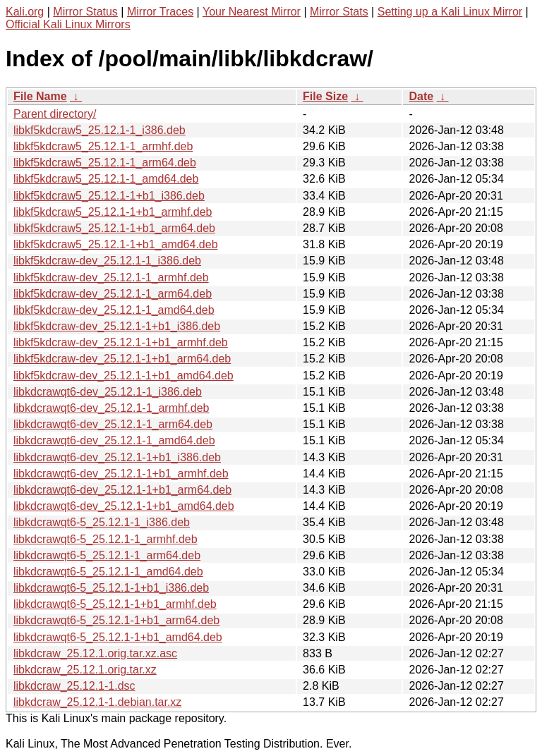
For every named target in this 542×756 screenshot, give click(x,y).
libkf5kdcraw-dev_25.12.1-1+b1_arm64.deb (122, 359)
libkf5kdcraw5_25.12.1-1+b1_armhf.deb (113, 212)
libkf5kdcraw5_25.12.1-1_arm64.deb (105, 163)
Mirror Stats (339, 12)
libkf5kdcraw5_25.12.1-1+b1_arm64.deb (114, 228)
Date (421, 96)
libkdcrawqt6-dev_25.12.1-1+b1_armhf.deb (121, 474)
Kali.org (25, 12)
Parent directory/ (55, 114)
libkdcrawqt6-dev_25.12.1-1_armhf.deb (112, 408)
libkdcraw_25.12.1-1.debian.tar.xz (97, 702)
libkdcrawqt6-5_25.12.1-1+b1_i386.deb (111, 588)
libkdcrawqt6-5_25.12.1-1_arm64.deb (107, 555)
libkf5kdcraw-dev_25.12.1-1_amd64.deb (114, 310)
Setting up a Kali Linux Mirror (450, 12)
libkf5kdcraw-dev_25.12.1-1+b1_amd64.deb (124, 376)
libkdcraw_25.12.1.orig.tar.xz (85, 670)
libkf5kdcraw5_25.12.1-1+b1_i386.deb (109, 196)
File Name (40, 96)
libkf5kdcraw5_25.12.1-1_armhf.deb (103, 146)
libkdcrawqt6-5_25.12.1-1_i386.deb (102, 522)
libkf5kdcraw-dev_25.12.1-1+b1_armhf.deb (121, 342)
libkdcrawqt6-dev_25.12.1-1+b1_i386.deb (117, 457)
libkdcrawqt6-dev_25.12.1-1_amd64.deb (114, 440)
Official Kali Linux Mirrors (68, 24)
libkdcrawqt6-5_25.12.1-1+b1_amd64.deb (118, 637)
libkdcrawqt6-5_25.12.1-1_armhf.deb (106, 539)
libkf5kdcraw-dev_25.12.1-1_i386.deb (107, 261)
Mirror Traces (160, 12)
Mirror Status (85, 12)
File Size (325, 96)
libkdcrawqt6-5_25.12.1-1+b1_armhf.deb (115, 604)
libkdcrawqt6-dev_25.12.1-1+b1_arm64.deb (122, 490)
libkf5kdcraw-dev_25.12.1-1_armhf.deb (111, 278)
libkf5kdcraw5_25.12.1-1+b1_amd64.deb (116, 244)
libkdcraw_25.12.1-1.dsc (74, 686)
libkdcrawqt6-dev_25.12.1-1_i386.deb (108, 392)
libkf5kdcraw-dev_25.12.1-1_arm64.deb (113, 294)
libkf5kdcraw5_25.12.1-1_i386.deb (100, 130)
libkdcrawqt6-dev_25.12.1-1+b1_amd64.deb (124, 506)
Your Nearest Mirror (252, 12)
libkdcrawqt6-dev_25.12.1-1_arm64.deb (113, 424)
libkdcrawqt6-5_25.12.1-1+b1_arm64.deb (116, 620)
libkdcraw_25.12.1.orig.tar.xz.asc (95, 653)
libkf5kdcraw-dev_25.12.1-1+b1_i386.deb (117, 326)
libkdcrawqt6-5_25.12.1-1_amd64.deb (108, 572)
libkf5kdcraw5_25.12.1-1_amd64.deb (106, 179)
